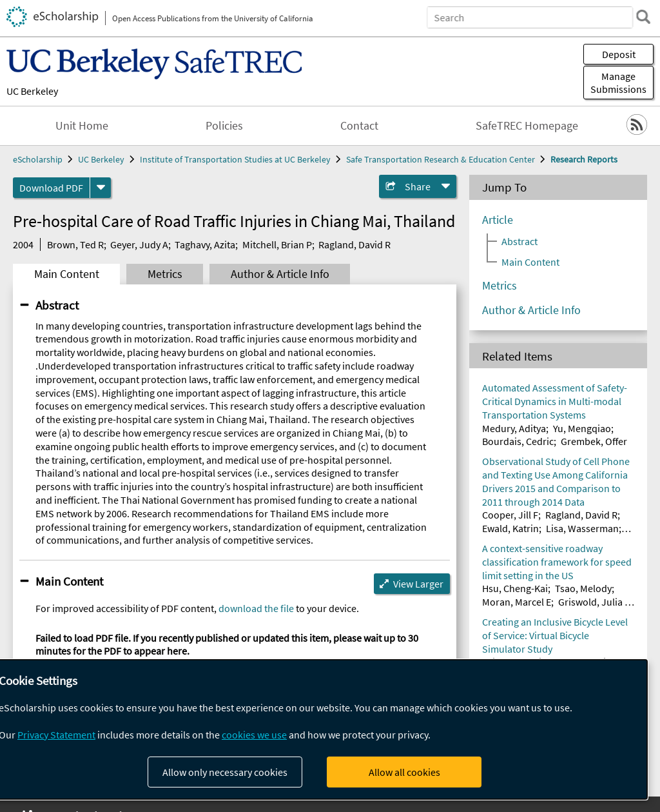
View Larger (418, 584)
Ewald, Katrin (510, 528)
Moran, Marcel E (517, 602)
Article (498, 220)
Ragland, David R (354, 244)
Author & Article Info (280, 274)
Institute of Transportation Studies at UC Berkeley (235, 159)
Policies (224, 126)
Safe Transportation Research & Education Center (441, 159)
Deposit (619, 54)
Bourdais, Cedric (518, 441)
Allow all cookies (404, 772)
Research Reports (584, 159)
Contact (359, 126)
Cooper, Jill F (510, 515)
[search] (643, 17)
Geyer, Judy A (139, 244)
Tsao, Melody (583, 588)
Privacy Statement (56, 735)
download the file (256, 608)
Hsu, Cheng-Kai (515, 588)
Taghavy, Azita (205, 244)
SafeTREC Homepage (527, 126)
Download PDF (51, 188)
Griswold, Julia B (594, 602)
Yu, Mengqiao (582, 428)
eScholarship (38, 159)
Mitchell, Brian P (277, 244)
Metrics (165, 274)
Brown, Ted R (75, 244)
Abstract (57, 305)
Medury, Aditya (514, 428)
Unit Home (82, 126)
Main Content (67, 274)
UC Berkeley (32, 91)
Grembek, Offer (594, 441)
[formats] (101, 188)
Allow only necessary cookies (225, 772)
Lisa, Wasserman (582, 528)
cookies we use (254, 735)
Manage (618, 83)
